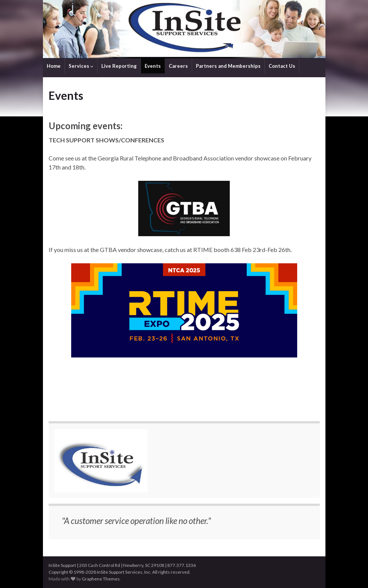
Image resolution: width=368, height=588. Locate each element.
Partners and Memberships (228, 66)
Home (54, 66)
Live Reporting (119, 66)
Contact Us (282, 66)
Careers (178, 66)
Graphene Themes (101, 579)
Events (153, 66)
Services (81, 66)
